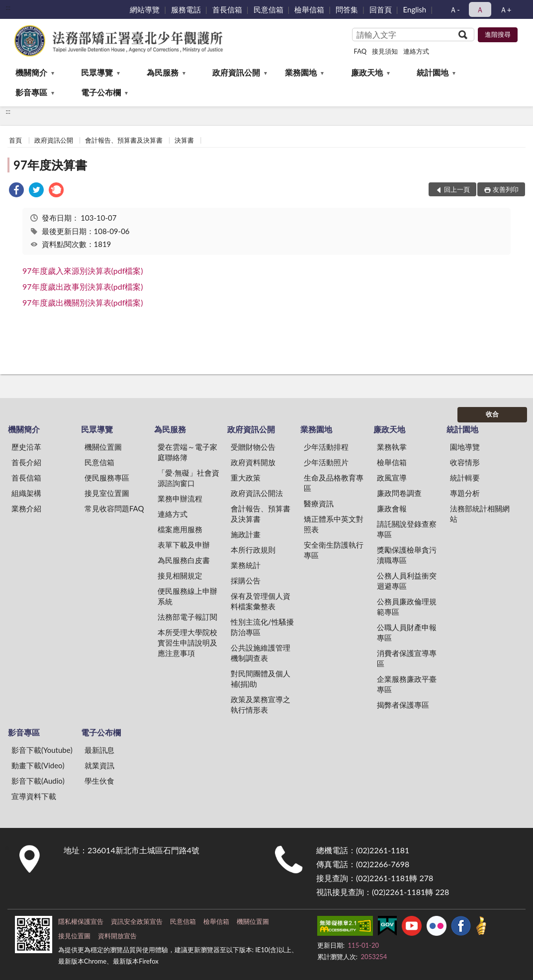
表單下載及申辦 (184, 545)
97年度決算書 (50, 165)
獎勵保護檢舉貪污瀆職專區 (407, 555)
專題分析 (465, 493)
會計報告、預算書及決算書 (124, 140)
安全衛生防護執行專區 (334, 550)
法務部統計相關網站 (480, 514)
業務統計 (246, 565)
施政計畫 (246, 534)
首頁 (15, 140)
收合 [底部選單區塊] (492, 414)
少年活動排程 (326, 447)
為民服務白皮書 (184, 560)
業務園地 (301, 72)
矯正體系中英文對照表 (334, 524)
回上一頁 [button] (457, 189)
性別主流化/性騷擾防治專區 (262, 627)
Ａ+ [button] (506, 9)
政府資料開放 (253, 462)
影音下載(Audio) (38, 781)
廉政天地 (367, 72)
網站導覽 (145, 9)
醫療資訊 (319, 503)
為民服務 (163, 72)
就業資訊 (99, 765)
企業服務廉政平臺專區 (407, 684)
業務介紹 (26, 508)
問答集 (347, 9)
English (415, 9)
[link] (16, 191)
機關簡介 (31, 72)
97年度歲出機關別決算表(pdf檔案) (83, 302)
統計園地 (433, 72)
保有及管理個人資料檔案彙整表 (261, 601)
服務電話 (186, 9)
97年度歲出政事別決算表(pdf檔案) (83, 286)
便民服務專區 (107, 478)
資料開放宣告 (117, 936)
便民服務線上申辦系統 (187, 596)
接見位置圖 (74, 936)
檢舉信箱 (309, 9)
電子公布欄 (101, 92)
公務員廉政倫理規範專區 (407, 607)
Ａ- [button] (455, 9)
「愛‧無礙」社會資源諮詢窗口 (188, 478)
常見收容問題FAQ (114, 508)
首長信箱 (227, 9)
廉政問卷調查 (399, 493)
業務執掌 (392, 447)
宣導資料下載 (34, 796)
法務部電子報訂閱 (187, 617)
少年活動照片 (326, 462)
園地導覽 (465, 447)
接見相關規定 (180, 575)
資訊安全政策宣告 (137, 921)
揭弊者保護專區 (403, 705)
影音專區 (31, 92)
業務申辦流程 (180, 498)
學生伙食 (99, 781)
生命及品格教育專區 (334, 483)
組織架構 (26, 493)
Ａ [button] (480, 9)
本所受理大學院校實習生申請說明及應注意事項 (187, 643)
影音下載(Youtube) (42, 750)
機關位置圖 (103, 447)
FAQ (360, 51)
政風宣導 (392, 478)
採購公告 (246, 580)
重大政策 (246, 478)
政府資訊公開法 (257, 493)
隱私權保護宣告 (81, 921)
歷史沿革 (26, 447)
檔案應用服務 (180, 529)
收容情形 (465, 462)
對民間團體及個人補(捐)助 (261, 679)
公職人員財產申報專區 (407, 632)
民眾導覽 (97, 72)
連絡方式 (416, 51)
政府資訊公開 (236, 72)
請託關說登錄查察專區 (407, 529)
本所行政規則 (253, 550)
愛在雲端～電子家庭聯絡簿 (187, 452)
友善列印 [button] (506, 189)
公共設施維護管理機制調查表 (261, 653)
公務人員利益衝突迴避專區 (407, 581)
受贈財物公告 (253, 447)
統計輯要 (465, 478)
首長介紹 (26, 462)
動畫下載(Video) (38, 765)
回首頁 (381, 9)
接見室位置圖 (107, 493)
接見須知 (385, 51)
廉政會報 (392, 508)
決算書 (184, 140)
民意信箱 (268, 9)
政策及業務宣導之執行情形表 (261, 704)
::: (8, 7)
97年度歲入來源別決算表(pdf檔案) (83, 271)
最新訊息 (99, 750)
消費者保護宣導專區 (407, 658)
